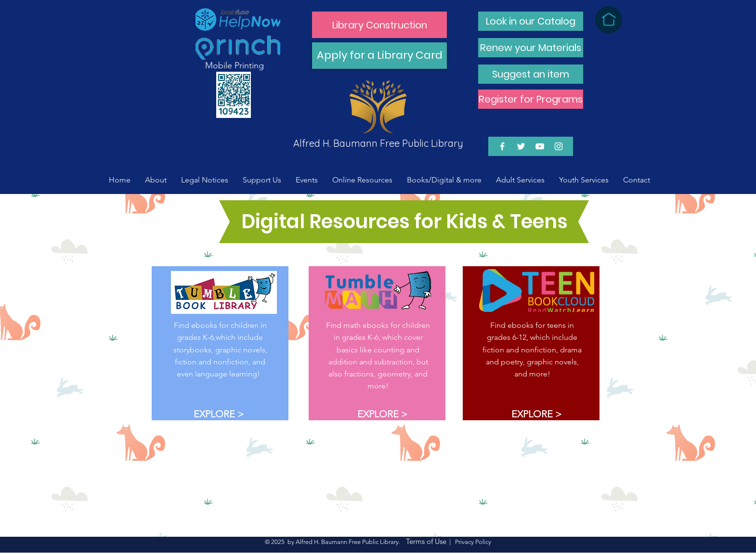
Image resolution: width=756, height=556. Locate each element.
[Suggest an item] (531, 74)
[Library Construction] (379, 25)
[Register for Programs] (531, 99)
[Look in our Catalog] (531, 21)
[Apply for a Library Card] (379, 56)
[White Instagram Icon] (559, 146)
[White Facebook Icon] (502, 146)
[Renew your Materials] (531, 48)
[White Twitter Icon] (521, 146)
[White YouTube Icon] (540, 146)
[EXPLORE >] (219, 414)
